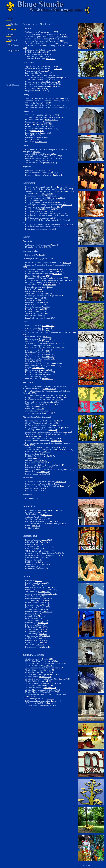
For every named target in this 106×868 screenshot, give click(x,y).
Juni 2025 (61, 421)
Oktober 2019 (67, 205)
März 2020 (39, 291)
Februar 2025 (62, 187)
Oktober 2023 (51, 196)
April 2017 (59, 553)
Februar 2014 (43, 583)
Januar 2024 (67, 432)
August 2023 (63, 278)
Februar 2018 (56, 701)
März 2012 (49, 666)
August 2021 (46, 540)
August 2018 (43, 302)
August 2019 (44, 71)
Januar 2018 (49, 411)
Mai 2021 (37, 152)
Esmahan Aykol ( (32, 300)
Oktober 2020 (29, 445)
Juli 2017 (51, 699)
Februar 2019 (52, 209)
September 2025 (48, 510)
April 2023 (41, 587)
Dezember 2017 (47, 686)
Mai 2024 (59, 510)
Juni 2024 (57, 425)
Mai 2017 (66, 107)
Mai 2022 (47, 346)
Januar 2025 (68, 189)
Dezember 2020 (60, 202)
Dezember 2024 (51, 120)
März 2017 (42, 300)
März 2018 (43, 314)
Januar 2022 (47, 612)
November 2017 (50, 163)
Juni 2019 (38, 458)
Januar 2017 (44, 91)
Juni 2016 (43, 517)
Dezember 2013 (56, 156)
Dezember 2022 (62, 37)
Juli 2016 (55, 692)
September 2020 (42, 601)
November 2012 (50, 688)
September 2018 (53, 86)
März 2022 (48, 124)
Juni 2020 (60, 41)
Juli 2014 (62, 524)
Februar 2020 (45, 454)
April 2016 (50, 126)
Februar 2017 (48, 467)
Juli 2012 (36, 526)
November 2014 (54, 365)
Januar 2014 (51, 59)
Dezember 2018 (43, 463)
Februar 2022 (59, 198)
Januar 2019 (43, 89)
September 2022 (49, 285)
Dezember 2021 (62, 663)
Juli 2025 (54, 67)
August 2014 (55, 683)
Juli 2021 (65, 99)
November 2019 (48, 357)
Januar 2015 (43, 640)
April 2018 (59, 465)
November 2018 (49, 359)
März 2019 (46, 103)
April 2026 (67, 263)
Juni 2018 (35, 498)
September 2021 (41, 289)
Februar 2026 (61, 482)
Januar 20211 (45, 133)
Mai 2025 (60, 272)
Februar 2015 (51, 50)
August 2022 (56, 245)
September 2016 (37, 131)
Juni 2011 (43, 309)
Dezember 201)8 (40, 461)
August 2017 (67, 225)
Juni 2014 (59, 555)
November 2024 (67, 191)
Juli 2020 (59, 400)
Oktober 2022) (45, 122)
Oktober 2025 (53, 32)
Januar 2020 (49, 294)
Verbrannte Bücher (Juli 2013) (37, 298)
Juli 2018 (54, 218)
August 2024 (52, 661)
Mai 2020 (54, 447)
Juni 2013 (51, 703)
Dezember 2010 (51, 594)
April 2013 (42, 632)
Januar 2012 (44, 52)
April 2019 (35, 140)
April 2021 (40, 255)
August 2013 (64, 78)
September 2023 (40, 513)
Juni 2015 (49, 137)
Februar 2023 (42, 627)
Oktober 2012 (55, 521)
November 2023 (43, 276)
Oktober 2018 (64, 486)
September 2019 (56, 296)
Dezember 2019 (52, 402)
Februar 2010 (41, 488)
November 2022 (53, 283)
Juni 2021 (46, 352)
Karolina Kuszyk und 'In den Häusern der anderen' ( (45, 280)
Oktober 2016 (58, 175)
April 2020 (63, 447)
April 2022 (54, 39)
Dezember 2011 (41, 609)
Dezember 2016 (38, 368)
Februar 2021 (50, 200)
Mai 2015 (42, 616)
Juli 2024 (40, 614)
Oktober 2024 (47, 194)
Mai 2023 (43, 629)
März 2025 (57, 274)
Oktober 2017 (56, 363)
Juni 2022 (46, 436)
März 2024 (53, 430)
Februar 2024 (59, 484)
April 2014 (50, 587)
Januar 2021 (41, 596)
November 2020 (50, 154)
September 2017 (49, 413)
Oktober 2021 (58, 439)
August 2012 (43, 585)
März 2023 (47, 337)
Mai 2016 (39, 645)
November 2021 (59, 348)
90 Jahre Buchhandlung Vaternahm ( (39, 269)
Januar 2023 (61, 34)
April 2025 (54, 423)
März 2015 (53, 173)
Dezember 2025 (49, 389)
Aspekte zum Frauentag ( (35, 124)
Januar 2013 (57, 82)
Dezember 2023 (44, 607)
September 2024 (30, 393)
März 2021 (48, 247)
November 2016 (38, 406)
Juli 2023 (68, 280)
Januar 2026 (54, 115)
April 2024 (64, 427)
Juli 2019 (48, 73)
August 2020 (45, 542)
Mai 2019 (61, 207)
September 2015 (51, 404)
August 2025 (58, 269)
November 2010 (44, 647)
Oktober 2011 (47, 379)
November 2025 (58, 117)
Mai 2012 (46, 605)
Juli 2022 (43, 590)
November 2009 (41, 142)
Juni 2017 (49, 171)
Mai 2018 (40, 409)
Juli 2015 (35, 528)
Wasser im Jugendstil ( (34, 436)
